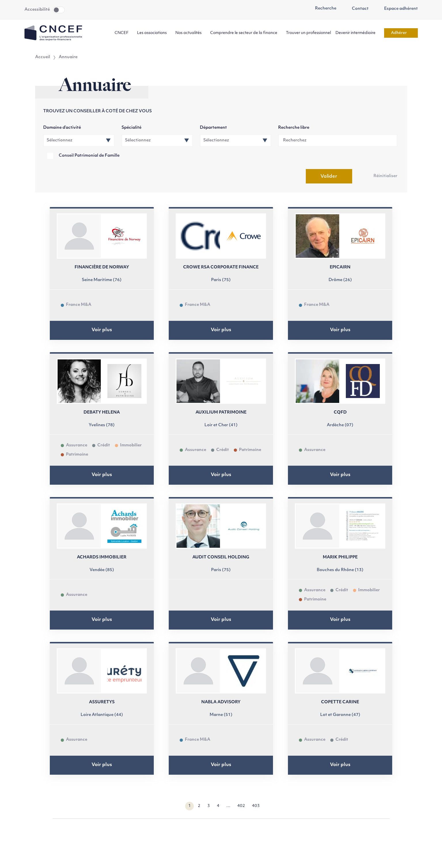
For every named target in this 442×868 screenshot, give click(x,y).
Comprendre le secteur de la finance (246, 33)
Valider (329, 177)
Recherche (323, 9)
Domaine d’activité (62, 128)
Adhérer (401, 33)
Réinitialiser (385, 176)
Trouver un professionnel (308, 33)
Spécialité (131, 128)
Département (213, 128)
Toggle (59, 10)
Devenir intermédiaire (357, 33)
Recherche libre (294, 128)
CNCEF (124, 33)
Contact (357, 9)
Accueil (43, 57)
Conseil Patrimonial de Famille (89, 156)
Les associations (154, 33)
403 (256, 806)
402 (241, 806)
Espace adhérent (398, 9)
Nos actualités (190, 33)
